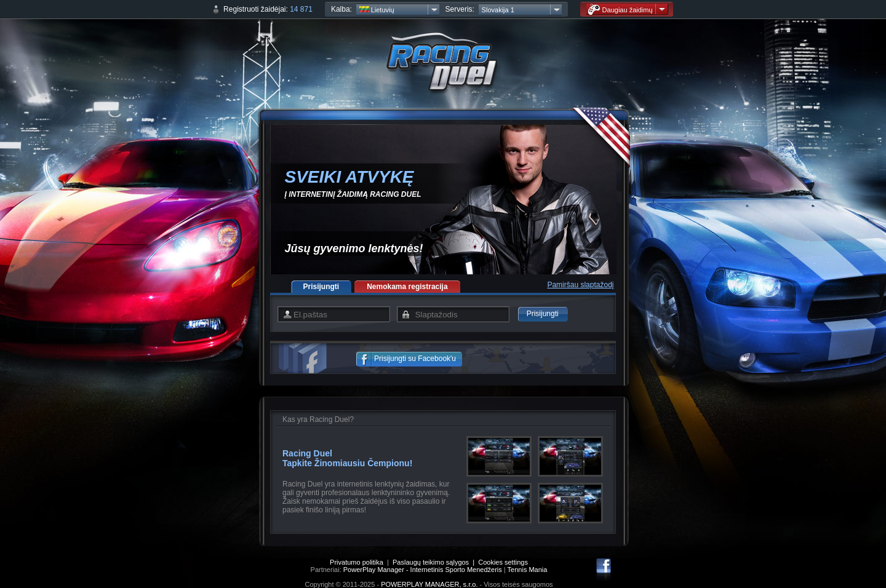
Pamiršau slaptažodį (580, 285)
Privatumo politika (357, 562)
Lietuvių (377, 10)
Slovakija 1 (498, 10)
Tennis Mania (528, 570)
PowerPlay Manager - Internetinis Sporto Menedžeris (423, 570)
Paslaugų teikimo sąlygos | (435, 562)
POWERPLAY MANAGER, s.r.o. (429, 584)
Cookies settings (503, 562)
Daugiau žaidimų (620, 10)
